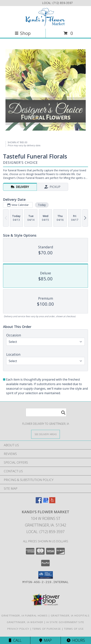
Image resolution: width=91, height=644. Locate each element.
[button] (46, 575)
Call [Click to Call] (15, 640)
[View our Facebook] (39, 502)
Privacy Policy (18, 629)
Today (42, 205)
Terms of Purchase (47, 629)
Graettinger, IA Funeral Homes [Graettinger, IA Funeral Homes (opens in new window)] (24, 616)
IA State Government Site (65, 622)
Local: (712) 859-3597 (45, 532)
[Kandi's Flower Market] (45, 17)
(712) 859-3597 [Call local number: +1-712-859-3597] (63, 3)
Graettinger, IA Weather (25, 622)
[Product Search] (46, 412)
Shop (23, 33)
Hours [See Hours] (76, 640)
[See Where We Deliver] (45, 434)
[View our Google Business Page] (45, 502)
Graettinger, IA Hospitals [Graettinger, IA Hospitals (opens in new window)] (70, 616)
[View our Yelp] (52, 502)
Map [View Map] (45, 640)
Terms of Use (74, 629)
